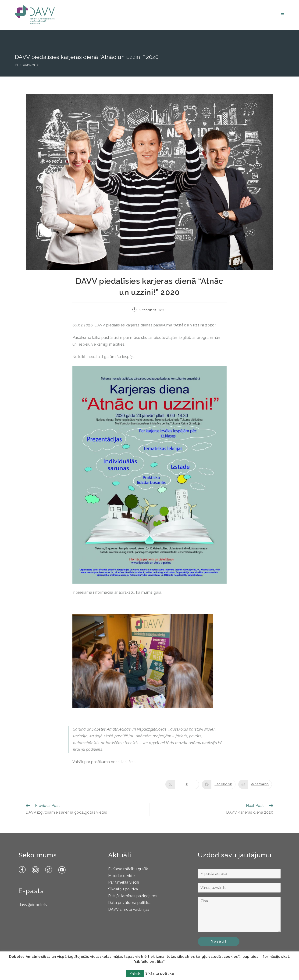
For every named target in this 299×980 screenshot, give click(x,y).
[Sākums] (16, 65)
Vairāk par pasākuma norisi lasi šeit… (105, 762)
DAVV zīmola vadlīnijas (129, 909)
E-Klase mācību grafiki (128, 869)
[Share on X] (182, 784)
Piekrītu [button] (135, 973)
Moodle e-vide (121, 876)
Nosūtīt (219, 941)
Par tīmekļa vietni (124, 882)
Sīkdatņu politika (123, 889)
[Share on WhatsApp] (255, 784)
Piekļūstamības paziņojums (133, 896)
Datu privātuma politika (129, 903)
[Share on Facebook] (219, 784)
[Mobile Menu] (282, 15)
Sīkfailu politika (160, 973)
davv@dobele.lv (33, 905)
